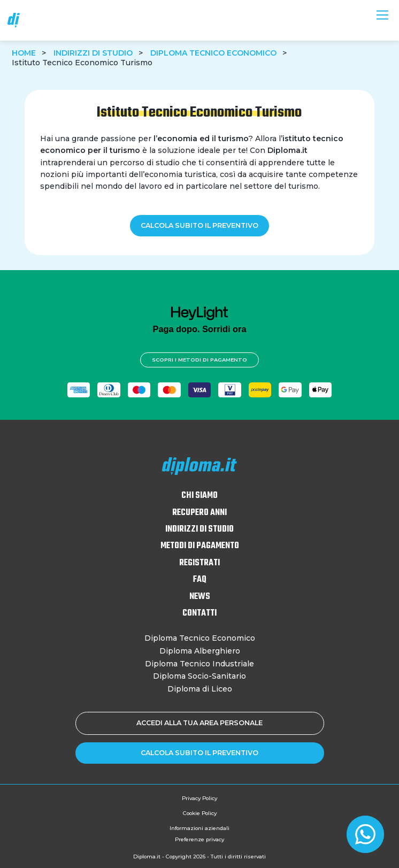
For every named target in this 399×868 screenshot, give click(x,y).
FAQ (200, 580)
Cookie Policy (200, 813)
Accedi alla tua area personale (199, 723)
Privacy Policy (199, 798)
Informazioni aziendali (199, 828)
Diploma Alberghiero (200, 651)
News (200, 597)
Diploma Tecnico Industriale (199, 664)
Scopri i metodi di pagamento (199, 360)
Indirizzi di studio (93, 53)
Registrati (199, 563)
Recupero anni (199, 513)
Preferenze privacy (199, 839)
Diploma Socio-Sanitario (199, 676)
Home (24, 53)
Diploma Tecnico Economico (213, 53)
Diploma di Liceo (200, 689)
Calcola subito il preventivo (199, 225)
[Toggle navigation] (382, 15)
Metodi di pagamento (200, 546)
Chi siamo (199, 496)
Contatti (199, 613)
